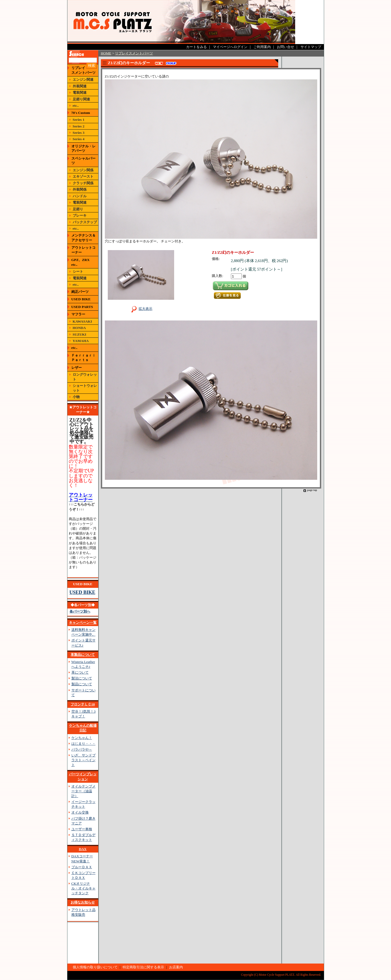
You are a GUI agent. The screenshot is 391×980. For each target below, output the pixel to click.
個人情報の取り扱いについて (95, 967)
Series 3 (79, 133)
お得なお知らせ (83, 902)
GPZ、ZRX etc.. (82, 262)
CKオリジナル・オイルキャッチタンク (83, 888)
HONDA (79, 328)
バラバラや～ (82, 749)
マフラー (78, 314)
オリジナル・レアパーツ (83, 148)
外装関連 (80, 86)
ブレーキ (80, 215)
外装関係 (80, 189)
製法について (82, 678)
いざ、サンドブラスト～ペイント (83, 760)
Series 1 (79, 120)
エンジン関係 (83, 170)
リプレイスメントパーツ (83, 70)
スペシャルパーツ (83, 161)
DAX (83, 849)
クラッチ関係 (83, 183)
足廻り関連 (81, 99)
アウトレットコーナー (83, 250)
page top (312, 490)
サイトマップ (311, 47)
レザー (77, 368)
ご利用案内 (262, 47)
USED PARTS (82, 307)
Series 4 (79, 139)
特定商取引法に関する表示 (143, 967)
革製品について (83, 655)
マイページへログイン (230, 47)
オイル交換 (80, 812)
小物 (76, 397)
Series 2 (79, 126)
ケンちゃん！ (82, 738)
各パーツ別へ (80, 611)
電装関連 (80, 93)
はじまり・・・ (83, 744)
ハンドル (80, 196)
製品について (82, 684)
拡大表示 (141, 309)
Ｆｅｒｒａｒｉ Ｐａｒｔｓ (83, 358)
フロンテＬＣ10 (83, 704)
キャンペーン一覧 (83, 622)
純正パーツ (80, 292)
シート (78, 271)
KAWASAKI (82, 321)
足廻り (78, 209)
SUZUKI (80, 334)
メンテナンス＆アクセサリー (83, 238)
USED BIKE (81, 299)
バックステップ (85, 222)
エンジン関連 (83, 80)
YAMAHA (81, 341)
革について (80, 672)
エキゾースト (83, 176)
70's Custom (81, 113)
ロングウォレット (85, 377)
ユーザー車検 (82, 829)
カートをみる (196, 47)
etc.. (76, 106)
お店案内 (176, 967)
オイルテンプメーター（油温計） (83, 791)
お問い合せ (285, 47)
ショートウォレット (85, 388)
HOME (106, 53)
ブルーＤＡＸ (82, 867)
